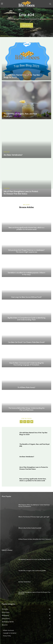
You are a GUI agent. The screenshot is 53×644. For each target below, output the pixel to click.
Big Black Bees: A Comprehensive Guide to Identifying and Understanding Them (26, 319)
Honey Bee (7, 152)
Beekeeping (7, 72)
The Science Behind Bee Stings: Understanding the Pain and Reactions (26, 409)
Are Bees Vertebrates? (13, 155)
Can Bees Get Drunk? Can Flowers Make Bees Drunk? (26, 342)
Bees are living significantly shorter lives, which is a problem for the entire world (26, 229)
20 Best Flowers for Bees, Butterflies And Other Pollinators (35, 539)
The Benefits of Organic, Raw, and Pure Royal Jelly (20, 115)
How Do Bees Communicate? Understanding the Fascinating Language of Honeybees (26, 364)
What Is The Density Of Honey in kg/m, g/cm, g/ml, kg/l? (34, 517)
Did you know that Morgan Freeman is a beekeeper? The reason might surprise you (26, 251)
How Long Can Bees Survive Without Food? (26, 297)
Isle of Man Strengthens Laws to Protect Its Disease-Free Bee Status (21, 193)
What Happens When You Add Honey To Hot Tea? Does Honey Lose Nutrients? (34, 506)
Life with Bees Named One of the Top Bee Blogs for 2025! (22, 76)
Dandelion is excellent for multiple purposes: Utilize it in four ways (26, 274)
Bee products (8, 111)
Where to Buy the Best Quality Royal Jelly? (30, 528)
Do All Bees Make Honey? (26, 387)
